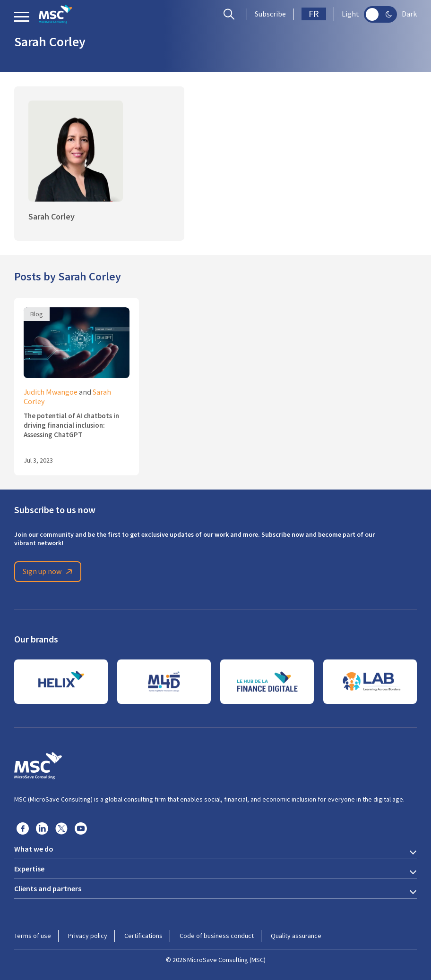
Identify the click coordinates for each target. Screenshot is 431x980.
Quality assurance (296, 936)
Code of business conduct (217, 936)
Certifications (143, 936)
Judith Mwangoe (51, 392)
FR (314, 14)
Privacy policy (88, 936)
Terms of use (33, 936)
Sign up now (49, 572)
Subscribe (270, 14)
